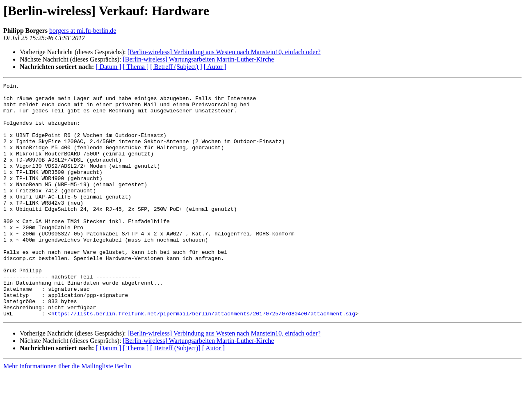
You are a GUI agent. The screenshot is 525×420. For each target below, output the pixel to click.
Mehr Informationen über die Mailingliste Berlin (67, 413)
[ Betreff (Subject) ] (176, 67)
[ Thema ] (136, 67)
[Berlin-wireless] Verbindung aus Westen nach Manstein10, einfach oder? (224, 52)
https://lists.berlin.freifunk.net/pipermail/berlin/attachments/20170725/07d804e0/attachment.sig (203, 360)
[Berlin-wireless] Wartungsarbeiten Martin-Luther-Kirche (198, 59)
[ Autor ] (215, 67)
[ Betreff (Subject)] (175, 395)
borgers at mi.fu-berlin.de (83, 31)
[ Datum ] (108, 67)
